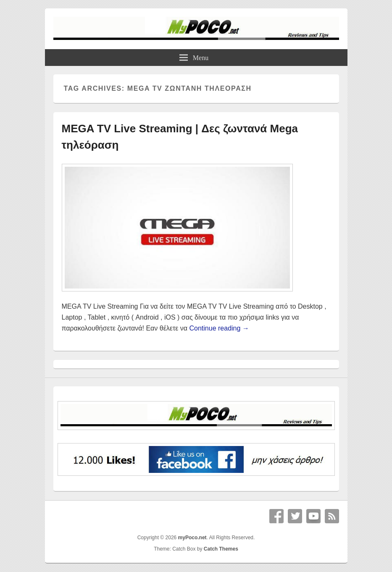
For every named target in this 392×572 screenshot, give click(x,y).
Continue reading (219, 328)
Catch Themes (221, 549)
